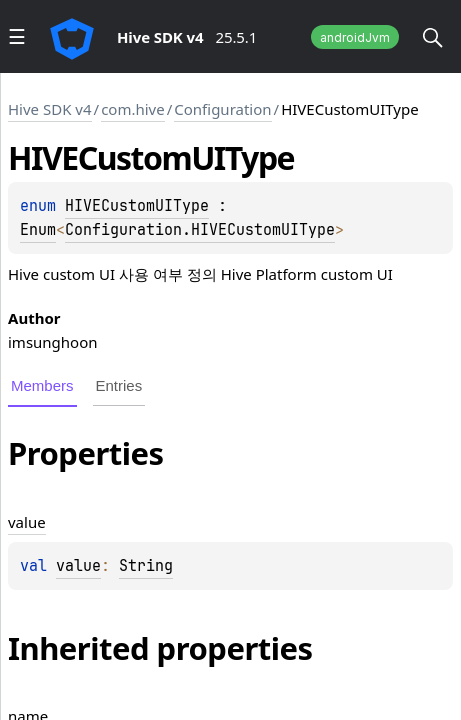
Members (42, 385)
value (78, 566)
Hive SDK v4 (50, 109)
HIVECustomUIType (137, 206)
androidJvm (355, 37)
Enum (38, 230)
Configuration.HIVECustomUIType (200, 230)
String (146, 566)
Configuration (222, 109)
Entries (119, 385)
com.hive (133, 109)
